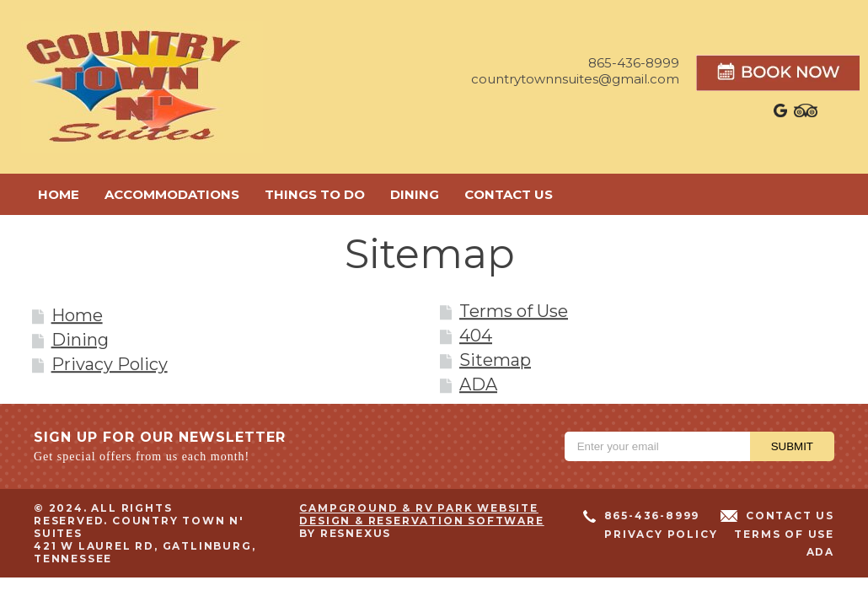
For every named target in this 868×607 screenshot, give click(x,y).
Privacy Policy (110, 365)
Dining (80, 341)
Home (77, 316)
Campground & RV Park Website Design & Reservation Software (421, 514)
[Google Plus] (781, 115)
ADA (478, 385)
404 (476, 336)
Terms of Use (514, 312)
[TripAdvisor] (806, 115)
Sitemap (495, 361)
